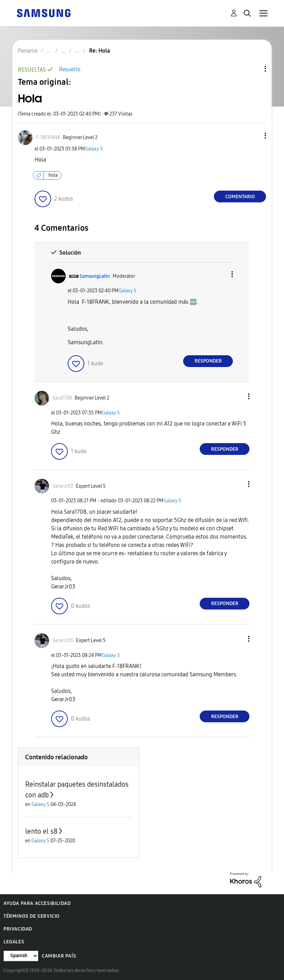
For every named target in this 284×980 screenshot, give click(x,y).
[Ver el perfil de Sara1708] (62, 398)
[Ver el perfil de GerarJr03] (63, 486)
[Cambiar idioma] (21, 956)
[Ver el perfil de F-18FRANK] (48, 138)
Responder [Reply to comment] (208, 361)
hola (53, 175)
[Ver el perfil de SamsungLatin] (95, 276)
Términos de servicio (32, 916)
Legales (14, 942)
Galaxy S (94, 149)
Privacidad (18, 929)
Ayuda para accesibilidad (37, 903)
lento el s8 (41, 831)
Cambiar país (59, 956)
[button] (254, 136)
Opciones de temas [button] (254, 69)
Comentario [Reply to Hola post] (240, 197)
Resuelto (70, 69)
